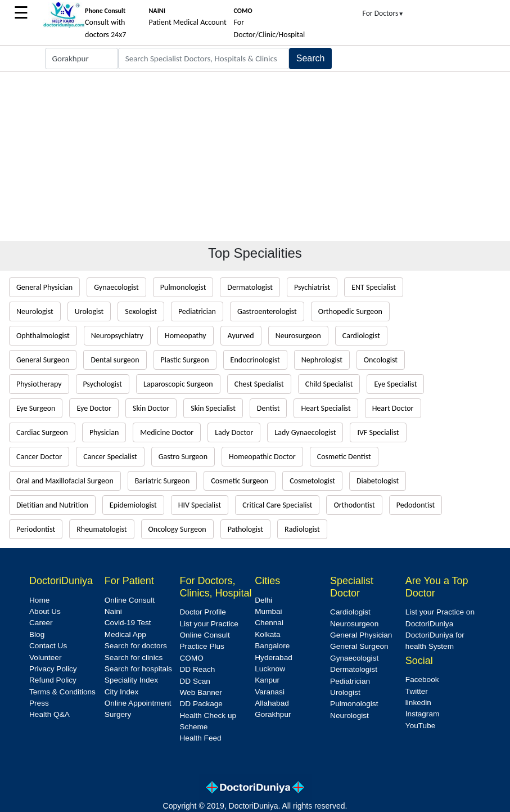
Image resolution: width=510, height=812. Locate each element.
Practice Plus (202, 646)
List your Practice (209, 624)
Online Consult (130, 600)
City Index (121, 692)
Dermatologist (250, 287)
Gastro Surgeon (183, 457)
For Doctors (383, 13)
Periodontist (36, 529)
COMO (192, 658)
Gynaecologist (116, 287)
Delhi (263, 600)
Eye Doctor (94, 408)
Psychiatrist (312, 287)
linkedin (418, 703)
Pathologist (245, 529)
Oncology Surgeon (177, 529)
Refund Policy (53, 680)
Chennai (269, 623)
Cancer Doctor (39, 457)
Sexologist (141, 311)
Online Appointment (138, 703)
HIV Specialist (200, 505)
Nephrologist (322, 360)
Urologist (89, 311)
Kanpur (267, 680)
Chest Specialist (259, 384)
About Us (45, 611)
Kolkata (267, 634)
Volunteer (45, 658)
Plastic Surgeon (185, 360)
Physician (104, 432)
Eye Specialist (395, 384)
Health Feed (201, 738)
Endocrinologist (255, 360)
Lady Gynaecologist (305, 432)
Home (39, 600)
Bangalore (272, 646)
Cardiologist (361, 336)
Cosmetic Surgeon (240, 481)
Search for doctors (136, 646)
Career (41, 623)
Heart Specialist (326, 408)
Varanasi (270, 692)
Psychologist (103, 384)
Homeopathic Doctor (262, 457)
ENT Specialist (374, 287)
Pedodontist (416, 505)
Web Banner (201, 692)
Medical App (125, 634)
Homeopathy (186, 336)
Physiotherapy (39, 384)
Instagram (422, 714)
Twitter (417, 691)
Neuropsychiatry (117, 336)
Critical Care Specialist (277, 505)
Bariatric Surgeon (163, 481)
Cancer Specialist (110, 457)
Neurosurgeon (298, 336)
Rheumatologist (101, 529)
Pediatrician (197, 311)
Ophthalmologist (43, 336)
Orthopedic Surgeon (350, 311)
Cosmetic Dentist (344, 457)
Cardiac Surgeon (42, 432)
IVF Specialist (378, 432)
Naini (113, 611)
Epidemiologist (133, 505)
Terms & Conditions (62, 692)
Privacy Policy (53, 669)
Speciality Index (131, 680)
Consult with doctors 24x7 (105, 23)
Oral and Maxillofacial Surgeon (65, 481)
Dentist (268, 408)
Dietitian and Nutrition (52, 505)
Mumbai (268, 611)
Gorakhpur (273, 714)
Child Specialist (329, 384)
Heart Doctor (393, 408)
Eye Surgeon (36, 408)
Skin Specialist (213, 408)
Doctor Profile (203, 612)
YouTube (420, 726)
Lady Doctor (234, 432)
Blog (37, 634)
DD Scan (195, 681)
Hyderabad (274, 658)
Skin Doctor (151, 408)
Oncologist (381, 360)
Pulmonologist (183, 287)
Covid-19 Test (128, 623)
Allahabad (272, 703)
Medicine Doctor (167, 432)
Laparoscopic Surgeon (178, 384)
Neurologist (35, 311)
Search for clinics (134, 658)
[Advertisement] (255, 156)
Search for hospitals (138, 669)
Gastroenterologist (267, 311)
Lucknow (270, 669)
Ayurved (241, 336)
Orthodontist (354, 505)
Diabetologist (378, 481)
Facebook (422, 679)
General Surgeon (43, 360)
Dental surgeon (115, 360)
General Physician (44, 287)
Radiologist (302, 529)
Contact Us (48, 646)
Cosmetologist (312, 481)
